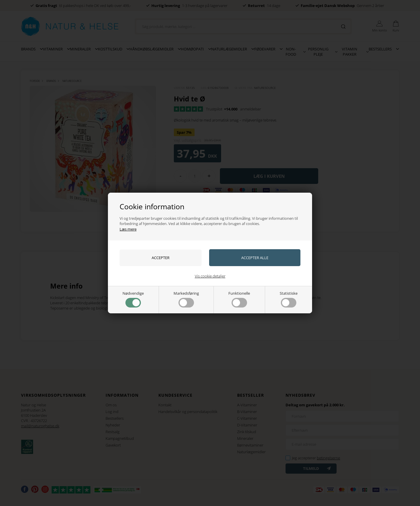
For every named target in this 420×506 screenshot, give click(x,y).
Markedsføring (186, 299)
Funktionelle (239, 299)
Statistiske (289, 299)
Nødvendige (133, 299)
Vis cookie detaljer (210, 276)
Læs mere (128, 229)
